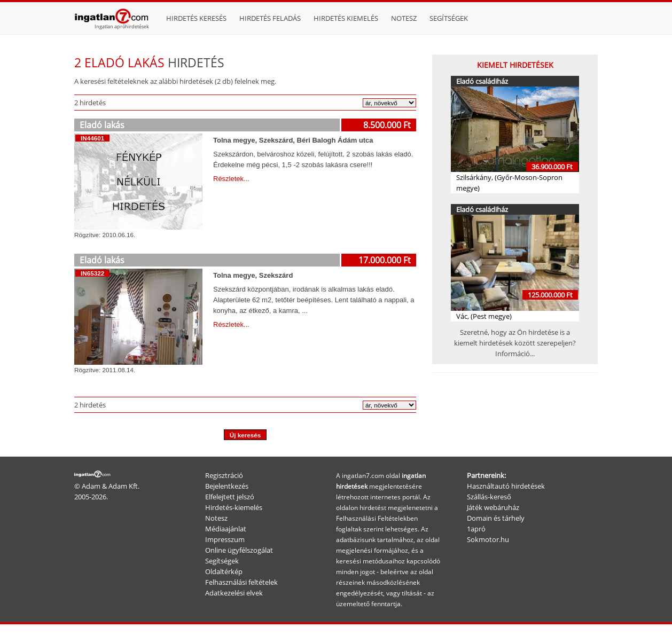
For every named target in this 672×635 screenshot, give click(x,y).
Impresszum (225, 539)
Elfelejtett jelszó (230, 497)
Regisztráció (224, 475)
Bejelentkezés (227, 486)
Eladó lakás (102, 125)
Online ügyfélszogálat (239, 550)
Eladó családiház (482, 81)
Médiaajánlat (226, 529)
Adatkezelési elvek (234, 593)
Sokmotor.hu (488, 539)
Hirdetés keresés (196, 18)
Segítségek (449, 18)
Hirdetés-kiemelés (234, 507)
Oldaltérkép (224, 571)
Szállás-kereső (489, 497)
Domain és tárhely (496, 518)
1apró (476, 529)
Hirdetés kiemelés (346, 18)
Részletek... (231, 179)
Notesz (404, 18)
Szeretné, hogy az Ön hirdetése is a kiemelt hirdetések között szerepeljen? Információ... (515, 343)
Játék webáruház (493, 507)
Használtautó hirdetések (506, 486)
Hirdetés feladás (270, 18)
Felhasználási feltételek (241, 582)
